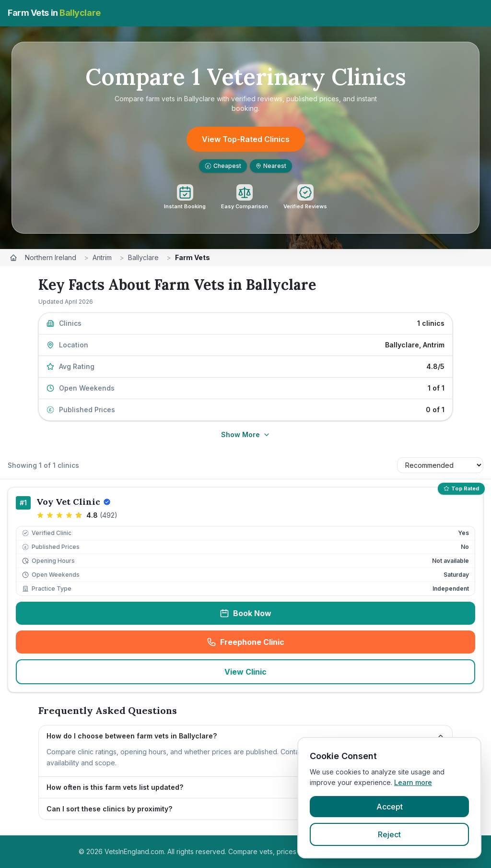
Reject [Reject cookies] (389, 834)
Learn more (413, 782)
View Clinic (245, 672)
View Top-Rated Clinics (246, 139)
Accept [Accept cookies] (390, 807)
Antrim (102, 257)
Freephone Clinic (277, 645)
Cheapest (223, 166)
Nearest (271, 166)
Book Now (245, 613)
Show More (246, 434)
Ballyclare (143, 257)
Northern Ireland (51, 257)
